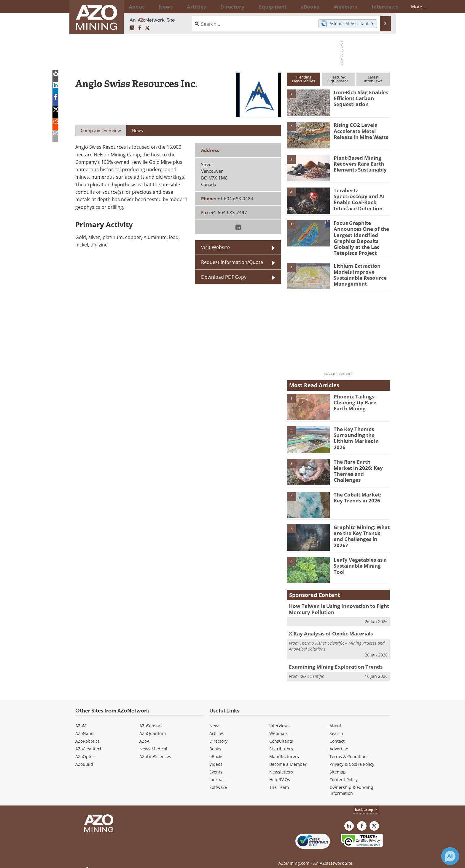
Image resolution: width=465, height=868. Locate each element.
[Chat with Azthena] (450, 856)
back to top (366, 804)
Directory (216, 7)
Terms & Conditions (349, 751)
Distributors (281, 743)
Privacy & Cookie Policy (352, 758)
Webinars (279, 727)
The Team (279, 781)
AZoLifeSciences (155, 751)
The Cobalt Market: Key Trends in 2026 (360, 493)
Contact (337, 735)
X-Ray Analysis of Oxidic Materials (327, 628)
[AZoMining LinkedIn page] (132, 28)
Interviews (280, 720)
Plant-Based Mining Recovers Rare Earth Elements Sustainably (358, 163)
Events (216, 766)
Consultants (281, 735)
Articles (217, 727)
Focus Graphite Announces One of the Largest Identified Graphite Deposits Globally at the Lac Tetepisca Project (358, 236)
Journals (218, 774)
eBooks (216, 751)
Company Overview (101, 130)
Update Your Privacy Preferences (120, 860)
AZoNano (84, 727)
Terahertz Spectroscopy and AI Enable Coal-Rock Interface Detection (360, 196)
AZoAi (145, 735)
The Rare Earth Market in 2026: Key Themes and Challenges (361, 463)
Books (215, 743)
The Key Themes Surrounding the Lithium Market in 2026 (362, 430)
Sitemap (338, 766)
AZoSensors (151, 720)
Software (218, 781)
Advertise (339, 743)
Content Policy (344, 774)
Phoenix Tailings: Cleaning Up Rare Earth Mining (360, 398)
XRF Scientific (312, 670)
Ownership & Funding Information (351, 784)
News (215, 720)
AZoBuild (84, 758)
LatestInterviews (373, 79)
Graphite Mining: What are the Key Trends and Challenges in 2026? (360, 529)
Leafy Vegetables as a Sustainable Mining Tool (360, 558)
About (335, 720)
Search (336, 727)
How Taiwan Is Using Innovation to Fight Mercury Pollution (334, 605)
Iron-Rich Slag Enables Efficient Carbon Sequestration (358, 97)
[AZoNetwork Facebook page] (140, 28)
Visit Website (215, 247)
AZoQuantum (153, 727)
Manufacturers (284, 751)
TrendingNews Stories (304, 79)
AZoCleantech (89, 743)
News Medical (153, 743)
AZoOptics (85, 751)
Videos (216, 758)
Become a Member (288, 758)
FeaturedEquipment (338, 79)
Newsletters (281, 766)
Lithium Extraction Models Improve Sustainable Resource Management (358, 270)
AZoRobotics (87, 735)
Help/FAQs (280, 774)
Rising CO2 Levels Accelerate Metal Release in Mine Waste (359, 130)
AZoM (81, 720)
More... (382, 7)
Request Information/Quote (232, 262)
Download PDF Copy (224, 277)
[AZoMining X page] (147, 28)
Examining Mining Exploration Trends (331, 661)
